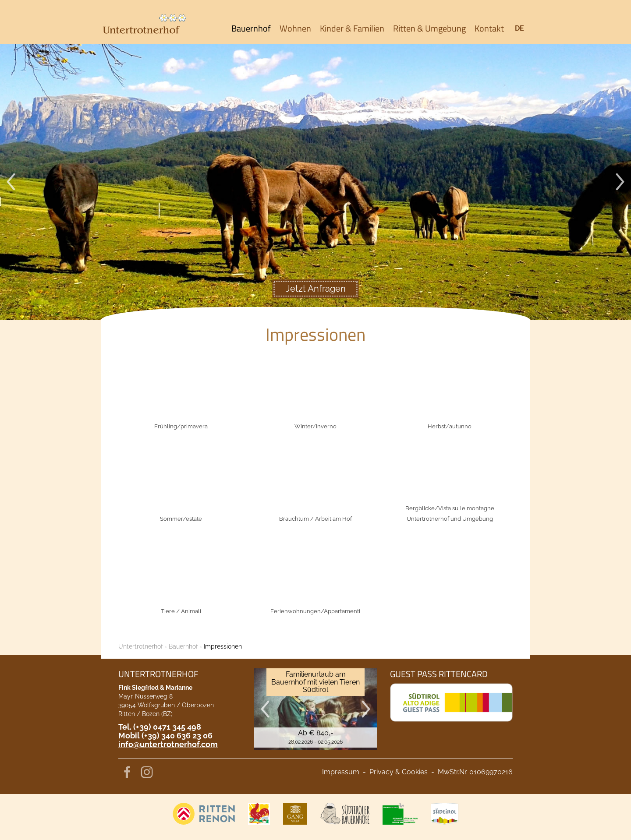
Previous (11, 182)
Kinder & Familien (352, 28)
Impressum (341, 772)
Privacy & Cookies (399, 772)
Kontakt (489, 28)
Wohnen (295, 28)
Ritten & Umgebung (429, 28)
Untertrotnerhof (141, 646)
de (519, 28)
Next (620, 182)
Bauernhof (251, 28)
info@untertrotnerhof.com (168, 744)
